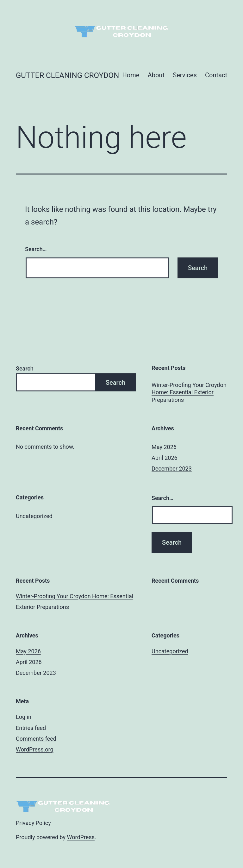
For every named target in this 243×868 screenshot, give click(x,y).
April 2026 (165, 458)
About (156, 75)
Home (131, 75)
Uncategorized (34, 516)
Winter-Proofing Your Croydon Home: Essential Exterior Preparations (189, 392)
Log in (24, 717)
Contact (216, 75)
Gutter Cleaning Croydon (67, 75)
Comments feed (36, 739)
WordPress (81, 837)
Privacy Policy (33, 823)
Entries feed (31, 728)
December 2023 (172, 469)
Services (185, 75)
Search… (36, 249)
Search (25, 368)
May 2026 (164, 447)
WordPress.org (35, 749)
